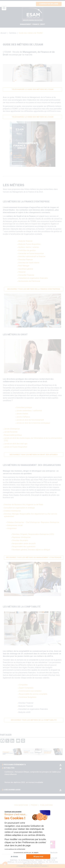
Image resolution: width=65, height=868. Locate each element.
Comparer (22, 866)
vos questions (21, 805)
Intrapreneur (12, 528)
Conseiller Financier (26, 275)
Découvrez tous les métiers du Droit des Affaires (34, 455)
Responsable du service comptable (33, 694)
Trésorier (22, 272)
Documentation (33, 866)
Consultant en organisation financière (33, 278)
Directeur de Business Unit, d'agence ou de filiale (24, 505)
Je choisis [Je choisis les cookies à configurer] (14, 857)
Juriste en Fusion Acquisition (16, 447)
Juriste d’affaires (23, 417)
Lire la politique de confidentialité (15, 849)
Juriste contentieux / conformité (29, 411)
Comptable (23, 685)
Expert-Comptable (26, 688)
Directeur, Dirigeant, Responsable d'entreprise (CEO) (33, 534)
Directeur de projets (20, 540)
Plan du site (54, 852)
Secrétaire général (26, 269)
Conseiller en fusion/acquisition (31, 253)
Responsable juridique (13, 435)
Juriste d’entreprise (12, 429)
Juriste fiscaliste (11, 432)
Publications (46, 805)
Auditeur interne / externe (29, 247)
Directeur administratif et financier (32, 257)
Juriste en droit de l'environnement (30, 420)
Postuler (44, 866)
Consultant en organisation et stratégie (19, 508)
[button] (5, 864)
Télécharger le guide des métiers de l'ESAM (33, 89)
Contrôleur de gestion (27, 250)
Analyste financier (25, 241)
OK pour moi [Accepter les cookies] (38, 857)
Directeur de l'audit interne (29, 263)
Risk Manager (24, 266)
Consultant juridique (24, 408)
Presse (34, 805)
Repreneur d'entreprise (21, 537)
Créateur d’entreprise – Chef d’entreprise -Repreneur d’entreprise (33, 522)
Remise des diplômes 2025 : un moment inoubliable (24, 782)
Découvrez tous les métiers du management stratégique (34, 557)
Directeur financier (26, 260)
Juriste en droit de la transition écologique (33, 423)
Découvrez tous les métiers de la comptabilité (34, 720)
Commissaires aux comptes (30, 691)
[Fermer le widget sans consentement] (13, 812)
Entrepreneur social (15, 525)
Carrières (13, 33)
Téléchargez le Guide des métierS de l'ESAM (33, 117)
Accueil (3, 33)
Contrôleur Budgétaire (28, 697)
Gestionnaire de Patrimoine (29, 281)
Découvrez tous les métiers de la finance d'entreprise (34, 289)
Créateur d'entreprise (12, 511)
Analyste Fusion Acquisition (29, 244)
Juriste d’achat (22, 414)
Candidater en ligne (49, 4)
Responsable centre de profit (24, 544)
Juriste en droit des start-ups (16, 444)
